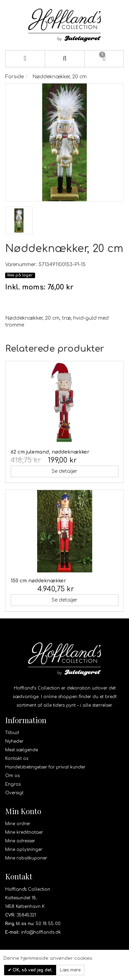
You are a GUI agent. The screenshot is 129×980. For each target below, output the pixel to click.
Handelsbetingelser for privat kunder (45, 767)
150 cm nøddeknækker (38, 581)
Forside (14, 77)
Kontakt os (17, 759)
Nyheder (14, 741)
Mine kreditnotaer (24, 832)
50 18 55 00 (48, 924)
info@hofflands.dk (41, 932)
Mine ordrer (18, 824)
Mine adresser (20, 841)
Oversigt (14, 793)
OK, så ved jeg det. (32, 970)
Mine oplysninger (24, 850)
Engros (13, 784)
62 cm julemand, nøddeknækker (50, 452)
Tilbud (12, 733)
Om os (12, 776)
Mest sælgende (21, 750)
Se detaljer (64, 471)
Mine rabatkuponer (26, 858)
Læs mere (70, 970)
